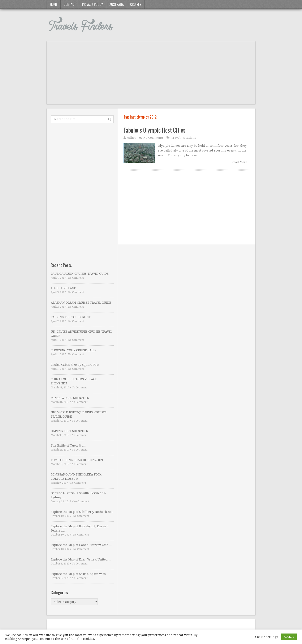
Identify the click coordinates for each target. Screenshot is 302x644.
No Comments (154, 138)
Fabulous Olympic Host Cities (154, 130)
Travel (176, 138)
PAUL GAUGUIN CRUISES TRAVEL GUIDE (80, 274)
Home (54, 4)
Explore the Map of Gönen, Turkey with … (81, 545)
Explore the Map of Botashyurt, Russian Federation (80, 528)
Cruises (136, 4)
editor (132, 138)
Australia (117, 4)
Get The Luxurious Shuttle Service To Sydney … (78, 495)
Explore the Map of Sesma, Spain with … (80, 574)
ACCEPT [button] (289, 637)
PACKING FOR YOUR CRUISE (71, 317)
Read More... (241, 162)
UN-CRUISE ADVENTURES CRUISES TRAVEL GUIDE (81, 334)
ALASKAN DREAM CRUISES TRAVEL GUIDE (81, 303)
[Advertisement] (151, 75)
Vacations (189, 138)
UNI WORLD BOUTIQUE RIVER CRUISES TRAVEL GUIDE (79, 414)
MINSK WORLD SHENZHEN (70, 398)
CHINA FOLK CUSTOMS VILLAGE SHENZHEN (74, 381)
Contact (70, 4)
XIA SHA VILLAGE (63, 288)
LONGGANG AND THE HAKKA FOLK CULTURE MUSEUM (76, 477)
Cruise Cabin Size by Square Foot (75, 365)
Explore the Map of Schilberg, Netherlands (82, 512)
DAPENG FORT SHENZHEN (70, 431)
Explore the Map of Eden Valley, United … (81, 559)
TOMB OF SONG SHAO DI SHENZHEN (77, 460)
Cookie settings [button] (267, 637)
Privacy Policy (93, 4)
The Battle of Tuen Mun (68, 445)
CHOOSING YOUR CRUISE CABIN (74, 350)
